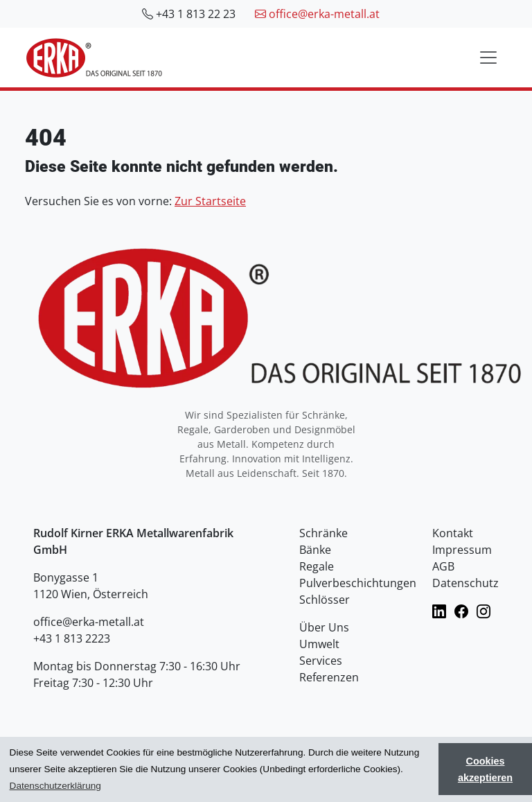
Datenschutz (465, 583)
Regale (317, 566)
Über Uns (324, 627)
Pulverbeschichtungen (358, 583)
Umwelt (319, 644)
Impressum (462, 550)
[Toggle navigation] (488, 58)
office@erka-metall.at (317, 14)
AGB (443, 566)
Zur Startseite (210, 201)
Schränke (323, 533)
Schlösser (325, 600)
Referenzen (329, 677)
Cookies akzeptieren (485, 769)
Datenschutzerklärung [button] (55, 786)
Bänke (315, 550)
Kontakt (453, 533)
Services (321, 661)
